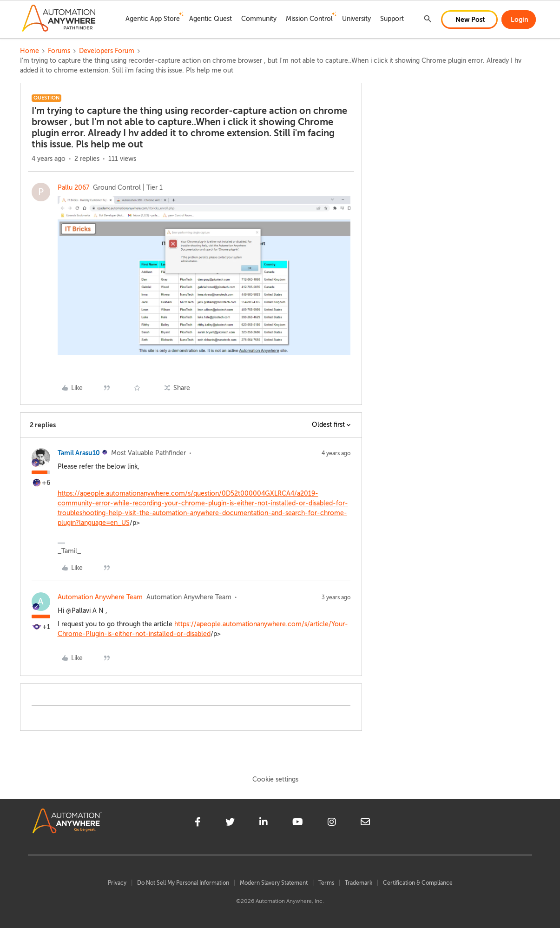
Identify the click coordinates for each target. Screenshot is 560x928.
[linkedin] (264, 823)
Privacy (117, 883)
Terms (326, 883)
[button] (469, 20)
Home (30, 51)
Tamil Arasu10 (79, 453)
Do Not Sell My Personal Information (183, 883)
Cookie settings (275, 779)
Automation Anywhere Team (100, 597)
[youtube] (298, 823)
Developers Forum (107, 51)
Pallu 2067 (73, 188)
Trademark (359, 883)
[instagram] (332, 823)
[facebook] (198, 823)
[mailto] (365, 823)
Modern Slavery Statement (274, 883)
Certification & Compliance (418, 883)
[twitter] (230, 823)
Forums (59, 51)
